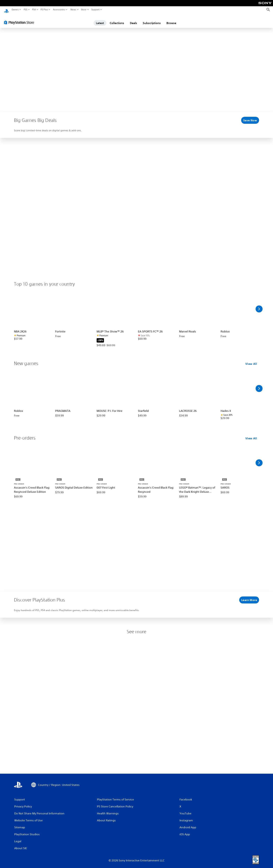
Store (84, 10)
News (73, 10)
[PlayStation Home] (6, 10)
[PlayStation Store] (20, 19)
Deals (133, 20)
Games (15, 10)
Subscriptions (152, 20)
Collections (117, 20)
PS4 (34, 10)
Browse (171, 20)
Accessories (59, 10)
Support (96, 10)
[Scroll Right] (259, 306)
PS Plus (44, 10)
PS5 (26, 10)
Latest (100, 20)
